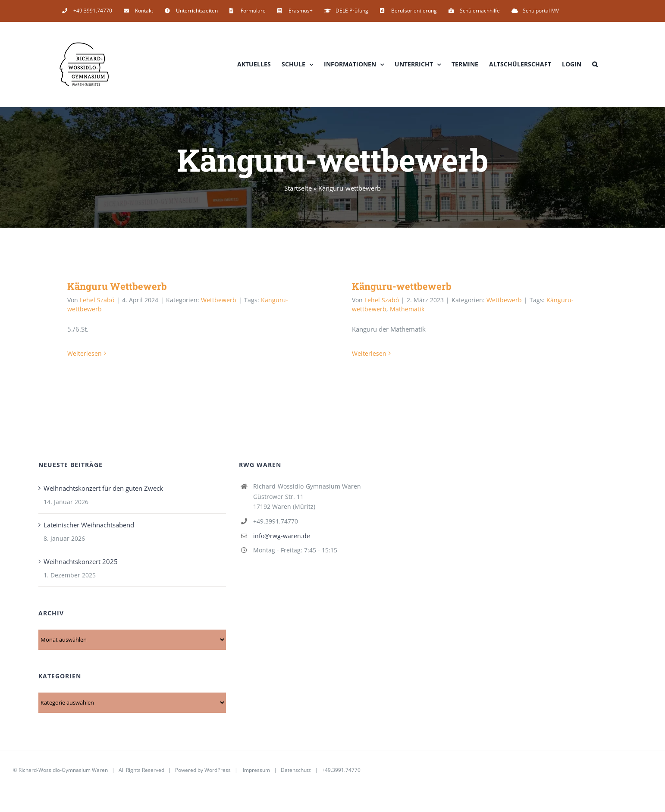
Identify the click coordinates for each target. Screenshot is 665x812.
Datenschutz (296, 770)
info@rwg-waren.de (282, 536)
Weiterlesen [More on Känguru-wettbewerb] (369, 353)
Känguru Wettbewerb (117, 286)
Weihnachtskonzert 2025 (81, 561)
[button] (595, 64)
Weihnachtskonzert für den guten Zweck (103, 488)
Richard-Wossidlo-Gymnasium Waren (63, 770)
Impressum (256, 770)
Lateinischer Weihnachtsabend (89, 525)
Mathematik (407, 309)
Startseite (298, 188)
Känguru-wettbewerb (402, 286)
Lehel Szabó (97, 300)
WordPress (218, 770)
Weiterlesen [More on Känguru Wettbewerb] (85, 353)
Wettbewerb (219, 300)
